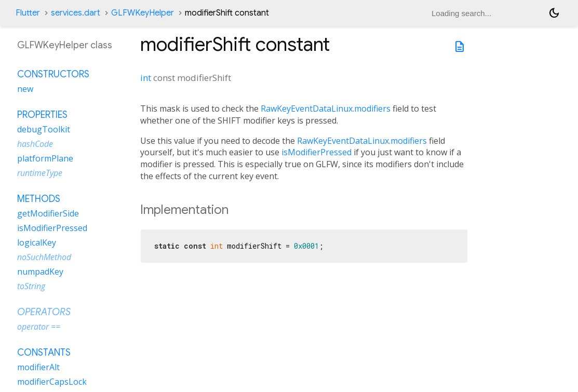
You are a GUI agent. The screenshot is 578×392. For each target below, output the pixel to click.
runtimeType (40, 173)
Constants (44, 353)
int (146, 78)
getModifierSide (48, 213)
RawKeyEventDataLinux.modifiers (326, 109)
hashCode (35, 144)
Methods (39, 199)
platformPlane (45, 158)
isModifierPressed (317, 152)
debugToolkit (44, 129)
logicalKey (37, 242)
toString (31, 286)
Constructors (53, 74)
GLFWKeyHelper (143, 13)
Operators (44, 312)
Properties (42, 115)
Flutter (28, 13)
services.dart (76, 13)
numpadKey (40, 272)
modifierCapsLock (52, 382)
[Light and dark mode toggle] (554, 13)
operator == (39, 327)
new (25, 89)
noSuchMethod (44, 257)
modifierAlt (38, 367)
